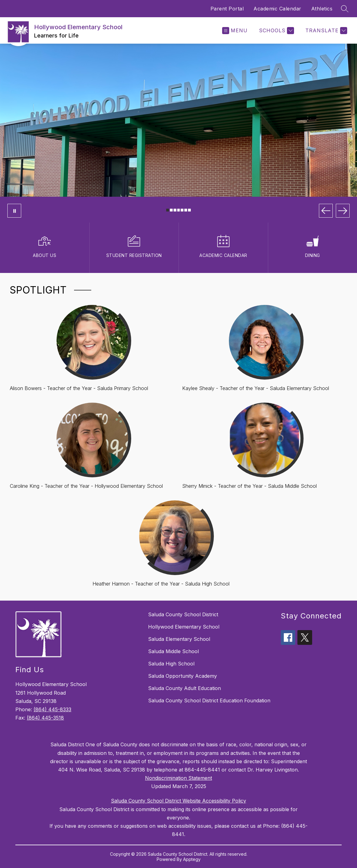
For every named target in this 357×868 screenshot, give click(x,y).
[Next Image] (343, 211)
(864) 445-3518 (45, 718)
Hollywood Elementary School (184, 627)
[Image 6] (186, 210)
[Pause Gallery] (14, 211)
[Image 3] (175, 210)
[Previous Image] (326, 211)
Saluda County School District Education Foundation (209, 700)
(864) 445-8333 (52, 709)
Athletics (322, 9)
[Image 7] (189, 210)
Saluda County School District (183, 614)
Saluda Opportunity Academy (182, 676)
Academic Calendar (277, 9)
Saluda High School (171, 664)
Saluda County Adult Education (184, 688)
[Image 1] (168, 210)
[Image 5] (182, 210)
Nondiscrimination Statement (178, 778)
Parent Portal (227, 9)
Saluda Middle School (173, 651)
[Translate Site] (326, 31)
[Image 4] (179, 210)
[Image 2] (171, 210)
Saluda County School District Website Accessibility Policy (178, 801)
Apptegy (192, 859)
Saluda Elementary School (179, 639)
